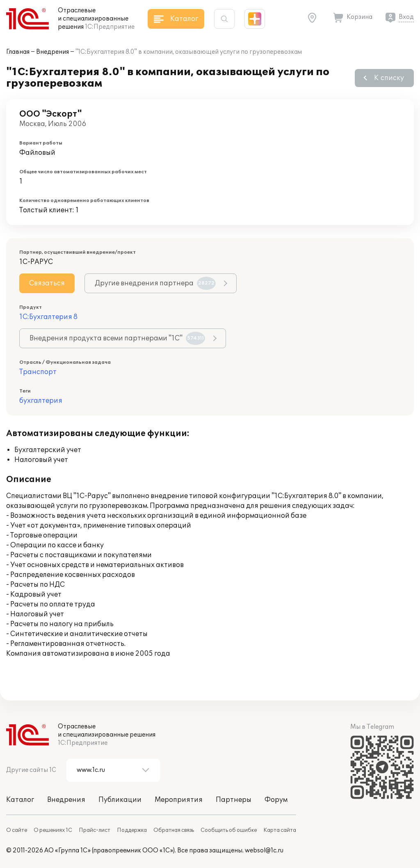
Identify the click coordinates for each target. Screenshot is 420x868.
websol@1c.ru (264, 851)
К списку (389, 78)
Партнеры (234, 800)
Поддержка (132, 830)
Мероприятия (179, 800)
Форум (276, 800)
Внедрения (52, 52)
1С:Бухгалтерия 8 (48, 317)
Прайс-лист (95, 830)
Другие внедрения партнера (155, 283)
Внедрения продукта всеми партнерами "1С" (117, 338)
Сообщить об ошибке (229, 830)
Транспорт (38, 372)
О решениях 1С (53, 830)
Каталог (20, 800)
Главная (18, 52)
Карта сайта (280, 830)
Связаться (47, 283)
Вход (406, 17)
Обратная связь (174, 830)
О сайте (17, 830)
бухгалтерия (41, 401)
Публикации (120, 800)
